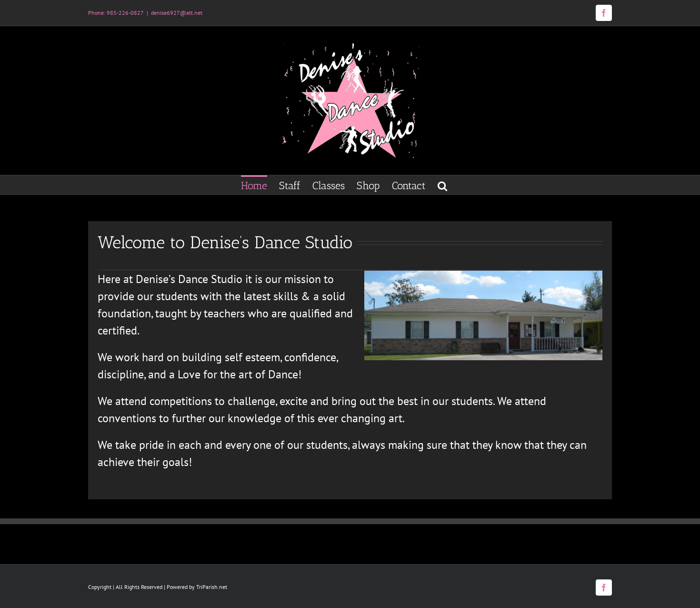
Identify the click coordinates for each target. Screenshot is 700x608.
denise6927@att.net (177, 13)
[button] (442, 185)
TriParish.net (212, 587)
